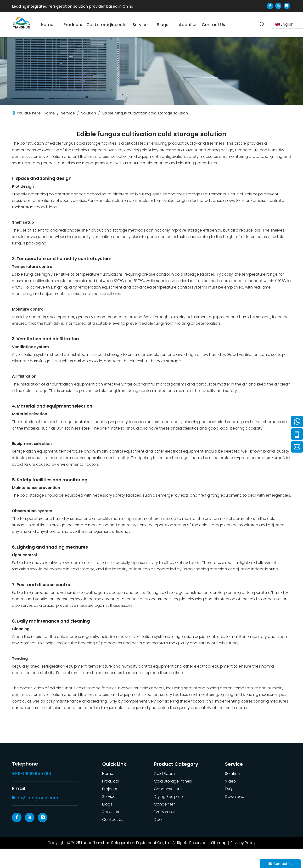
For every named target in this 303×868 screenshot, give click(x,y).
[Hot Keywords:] (262, 24)
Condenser (164, 804)
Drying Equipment (170, 797)
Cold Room (164, 774)
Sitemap (219, 843)
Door (158, 820)
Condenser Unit (168, 789)
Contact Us (113, 820)
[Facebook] (270, 6)
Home (108, 774)
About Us (111, 812)
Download (235, 797)
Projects (110, 789)
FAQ (229, 789)
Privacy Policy (243, 843)
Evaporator (164, 812)
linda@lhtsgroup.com (35, 798)
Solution (233, 774)
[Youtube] (278, 6)
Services (110, 797)
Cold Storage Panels (173, 781)
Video (230, 781)
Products (111, 781)
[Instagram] (287, 6)
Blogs (107, 804)
